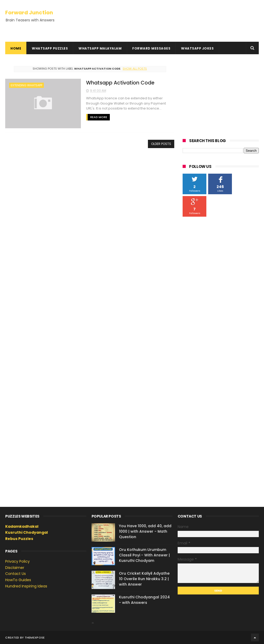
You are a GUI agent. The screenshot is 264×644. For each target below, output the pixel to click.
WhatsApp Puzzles (50, 48)
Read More (99, 117)
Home (16, 48)
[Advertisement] (221, 96)
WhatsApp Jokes (197, 48)
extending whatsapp (26, 85)
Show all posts (135, 69)
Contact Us (16, 574)
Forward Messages (151, 48)
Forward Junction (29, 13)
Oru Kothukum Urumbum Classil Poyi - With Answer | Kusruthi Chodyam (144, 555)
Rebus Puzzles (19, 539)
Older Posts (161, 144)
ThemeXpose (35, 637)
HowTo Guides (18, 580)
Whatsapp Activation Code (120, 83)
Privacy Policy (17, 561)
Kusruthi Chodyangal (26, 532)
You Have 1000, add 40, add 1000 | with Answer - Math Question (145, 531)
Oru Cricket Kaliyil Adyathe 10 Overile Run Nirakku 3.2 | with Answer (144, 579)
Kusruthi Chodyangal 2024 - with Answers (144, 600)
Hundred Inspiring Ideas (26, 586)
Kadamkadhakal (22, 526)
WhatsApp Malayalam (100, 48)
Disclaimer (15, 568)
